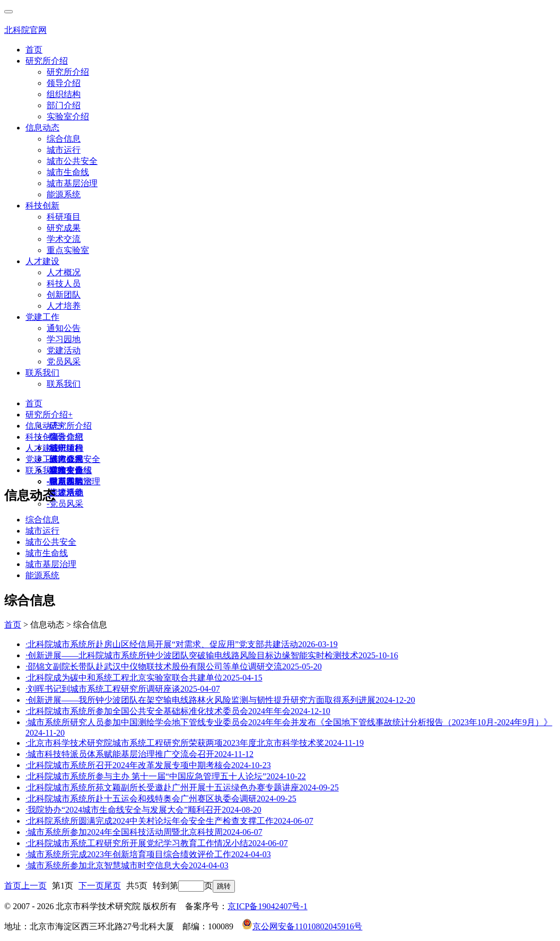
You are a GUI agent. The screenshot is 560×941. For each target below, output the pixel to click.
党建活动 (64, 350)
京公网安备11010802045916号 (302, 926)
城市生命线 (68, 172)
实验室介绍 (68, 116)
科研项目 (64, 217)
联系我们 (42, 373)
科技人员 (64, 284)
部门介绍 (64, 105)
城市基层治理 (72, 183)
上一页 (34, 886)
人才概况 (64, 272)
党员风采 (64, 361)
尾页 (112, 886)
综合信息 (64, 139)
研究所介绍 (47, 61)
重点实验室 (68, 250)
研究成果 (64, 228)
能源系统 (64, 194)
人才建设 (42, 261)
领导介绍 (64, 83)
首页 (34, 50)
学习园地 (64, 339)
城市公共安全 (72, 161)
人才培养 (64, 306)
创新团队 (64, 295)
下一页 (91, 886)
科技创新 (42, 206)
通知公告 (64, 328)
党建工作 (42, 317)
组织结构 (64, 94)
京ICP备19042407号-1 (267, 906)
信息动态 (42, 128)
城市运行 (64, 150)
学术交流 (64, 239)
